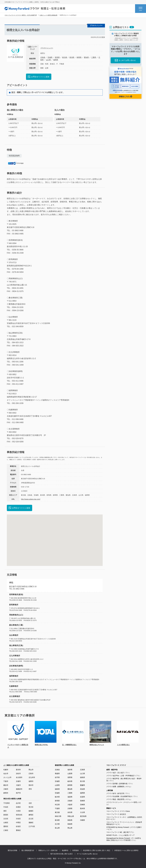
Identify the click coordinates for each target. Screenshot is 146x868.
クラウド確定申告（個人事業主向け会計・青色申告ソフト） (124, 780)
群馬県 (57, 57)
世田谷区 (19, 815)
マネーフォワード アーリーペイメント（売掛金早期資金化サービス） (124, 823)
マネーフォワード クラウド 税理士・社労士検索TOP (21, 15)
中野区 (18, 823)
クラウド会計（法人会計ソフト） (118, 773)
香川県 (82, 781)
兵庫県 (70, 808)
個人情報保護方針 (28, 850)
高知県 (82, 789)
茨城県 (57, 793)
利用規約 (76, 850)
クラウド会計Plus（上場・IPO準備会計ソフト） (124, 776)
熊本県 (82, 808)
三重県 (94, 57)
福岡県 (56, 60)
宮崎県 (82, 805)
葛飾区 (31, 823)
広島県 (82, 770)
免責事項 (65, 850)
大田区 (18, 811)
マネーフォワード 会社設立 (116, 814)
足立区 (31, 819)
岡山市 (31, 770)
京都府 (70, 801)
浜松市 (18, 774)
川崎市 (6, 789)
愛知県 (86, 57)
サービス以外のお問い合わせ (87, 854)
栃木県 (57, 797)
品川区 (18, 803)
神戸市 (18, 793)
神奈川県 (58, 816)
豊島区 (18, 830)
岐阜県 (70, 781)
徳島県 (82, 777)
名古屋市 (19, 777)
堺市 (30, 789)
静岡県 (79, 57)
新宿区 (6, 815)
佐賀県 (82, 797)
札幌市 (6, 770)
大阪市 (18, 785)
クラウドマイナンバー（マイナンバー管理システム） (124, 803)
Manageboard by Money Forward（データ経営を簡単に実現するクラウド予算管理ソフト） (124, 839)
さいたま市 (7, 777)
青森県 (57, 774)
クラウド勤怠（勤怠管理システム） (119, 799)
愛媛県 (82, 785)
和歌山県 (71, 816)
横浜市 (6, 785)
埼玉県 (57, 805)
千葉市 (6, 781)
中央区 (6, 807)
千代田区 (7, 803)
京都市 (18, 781)
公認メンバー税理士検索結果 (48, 15)
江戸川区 (32, 826)
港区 (5, 811)
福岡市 (31, 781)
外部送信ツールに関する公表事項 (126, 850)
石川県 (57, 824)
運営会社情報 (12, 850)
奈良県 (70, 812)
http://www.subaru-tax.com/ (31, 499)
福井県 (70, 770)
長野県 (70, 777)
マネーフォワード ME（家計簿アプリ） (121, 832)
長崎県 (82, 801)
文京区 (6, 819)
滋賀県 (70, 797)
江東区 (6, 830)
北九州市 (32, 777)
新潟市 (18, 770)
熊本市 (31, 785)
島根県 (70, 824)
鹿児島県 (83, 816)
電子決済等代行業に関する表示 (61, 854)
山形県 (57, 785)
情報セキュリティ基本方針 (48, 850)
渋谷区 (18, 819)
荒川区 (31, 807)
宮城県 (50, 57)
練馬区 (31, 815)
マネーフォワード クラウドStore (118, 811)
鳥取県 (70, 820)
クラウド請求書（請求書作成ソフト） (120, 784)
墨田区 (6, 826)
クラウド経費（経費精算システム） (119, 787)
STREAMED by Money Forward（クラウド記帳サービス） (124, 828)
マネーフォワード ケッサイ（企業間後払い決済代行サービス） (124, 818)
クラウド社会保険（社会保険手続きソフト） (122, 796)
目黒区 (18, 807)
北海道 (43, 57)
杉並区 (18, 826)
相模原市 (19, 789)
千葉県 (57, 808)
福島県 (57, 789)
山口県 (48, 60)
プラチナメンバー (47, 48)
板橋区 (31, 811)
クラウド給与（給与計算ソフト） (118, 793)
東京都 (65, 57)
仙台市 (6, 774)
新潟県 (72, 57)
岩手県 (57, 777)
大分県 (82, 812)
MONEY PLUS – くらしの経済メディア (121, 835)
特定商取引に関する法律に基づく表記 (97, 850)
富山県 (57, 828)
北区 (30, 803)
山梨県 (70, 774)
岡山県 (70, 828)
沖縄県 (82, 820)
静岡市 (6, 793)
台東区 (6, 823)
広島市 (31, 774)
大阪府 (70, 805)
